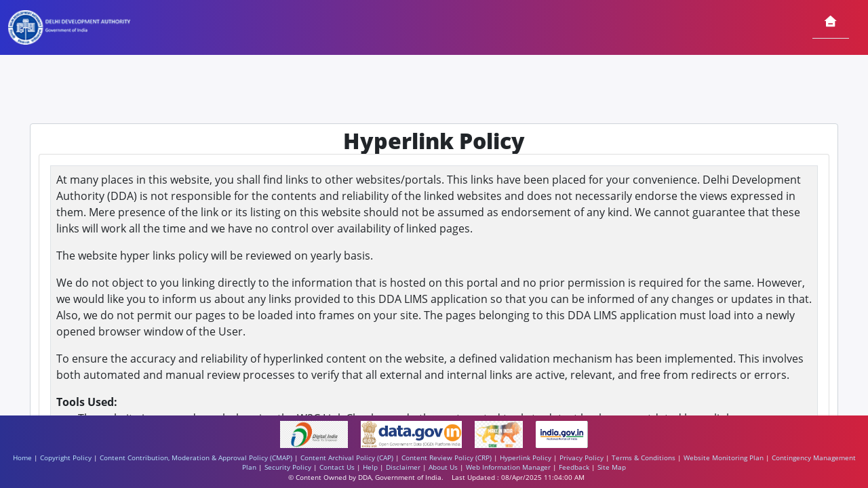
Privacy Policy (581, 458)
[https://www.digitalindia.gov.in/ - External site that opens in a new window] (315, 433)
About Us (443, 467)
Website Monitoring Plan (724, 458)
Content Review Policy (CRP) (447, 458)
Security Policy (288, 467)
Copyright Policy (66, 458)
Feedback (574, 467)
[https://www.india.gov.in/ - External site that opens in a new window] (562, 433)
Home (22, 458)
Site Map (612, 467)
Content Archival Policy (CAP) (347, 458)
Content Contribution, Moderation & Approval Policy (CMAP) (196, 458)
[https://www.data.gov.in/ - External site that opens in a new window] (412, 433)
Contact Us (337, 467)
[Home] (831, 22)
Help (370, 467)
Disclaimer (403, 467)
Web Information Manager (508, 467)
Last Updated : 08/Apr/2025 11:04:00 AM (518, 477)
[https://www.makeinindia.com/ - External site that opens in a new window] (500, 433)
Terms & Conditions (644, 458)
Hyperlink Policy (526, 458)
